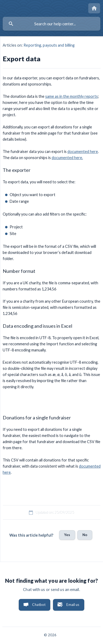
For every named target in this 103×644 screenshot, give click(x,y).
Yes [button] (67, 535)
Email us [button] (73, 605)
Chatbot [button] (39, 605)
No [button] (85, 535)
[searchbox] (51, 24)
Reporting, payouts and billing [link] (49, 45)
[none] (94, 8)
